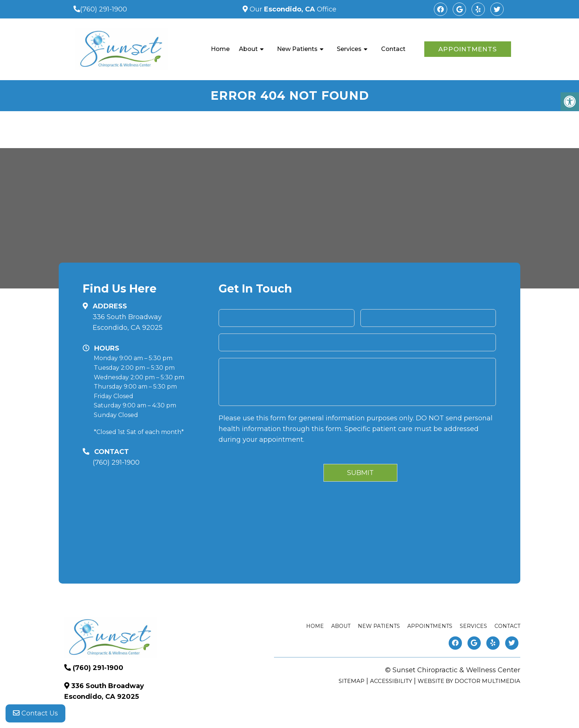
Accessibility (391, 681)
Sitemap (352, 681)
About (248, 49)
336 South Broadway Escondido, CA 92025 (128, 322)
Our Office (292, 9)
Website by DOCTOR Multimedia (469, 681)
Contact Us (35, 713)
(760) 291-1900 (104, 9)
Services (349, 49)
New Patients (297, 49)
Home (220, 49)
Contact (393, 49)
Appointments (468, 49)
